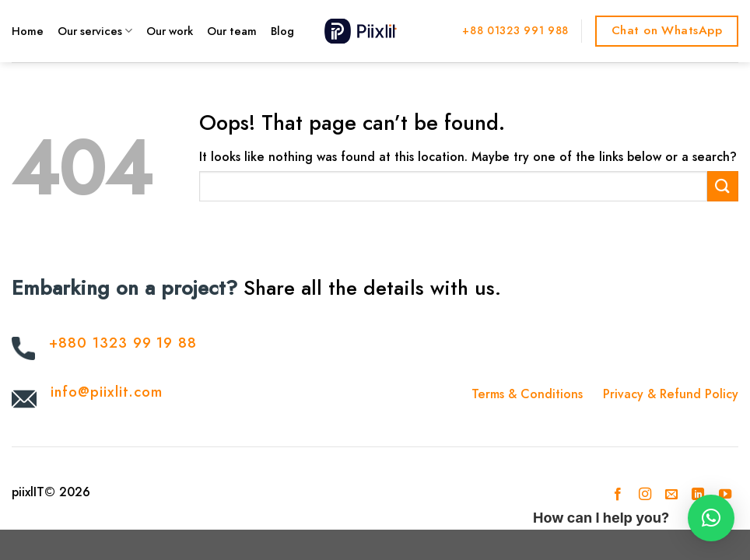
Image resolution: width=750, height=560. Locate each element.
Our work (170, 31)
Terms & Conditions (527, 394)
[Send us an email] (671, 495)
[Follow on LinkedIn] (698, 495)
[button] (711, 518)
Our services (95, 31)
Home (28, 31)
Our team (232, 31)
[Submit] (723, 186)
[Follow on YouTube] (725, 495)
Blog (282, 31)
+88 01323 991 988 (515, 30)
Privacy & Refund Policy (671, 394)
